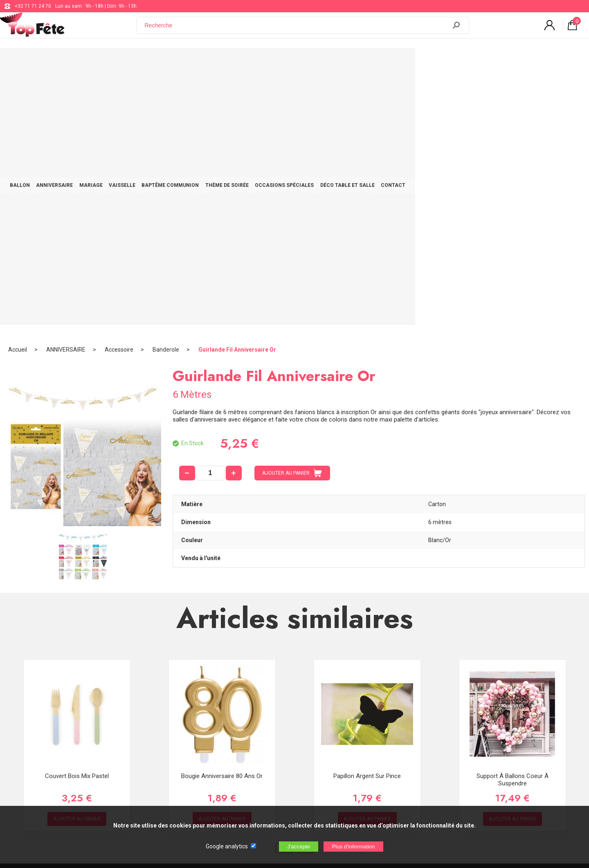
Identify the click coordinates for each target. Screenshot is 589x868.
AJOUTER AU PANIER (292, 211)
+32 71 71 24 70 (33, 6)
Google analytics (227, 846)
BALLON (75, 62)
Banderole (166, 88)
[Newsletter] (155, 770)
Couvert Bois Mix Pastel (77, 514)
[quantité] (210, 211)
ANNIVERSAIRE (118, 62)
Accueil (18, 88)
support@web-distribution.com (272, 706)
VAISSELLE (201, 62)
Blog (242, 726)
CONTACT (512, 62)
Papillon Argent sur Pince (367, 514)
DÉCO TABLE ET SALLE (458, 62)
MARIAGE (162, 62)
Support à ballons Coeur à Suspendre (513, 518)
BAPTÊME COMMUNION (257, 62)
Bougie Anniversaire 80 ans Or (222, 514)
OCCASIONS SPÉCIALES (387, 62)
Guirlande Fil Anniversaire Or (237, 88)
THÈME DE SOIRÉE (322, 62)
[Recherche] (297, 30)
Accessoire (119, 88)
